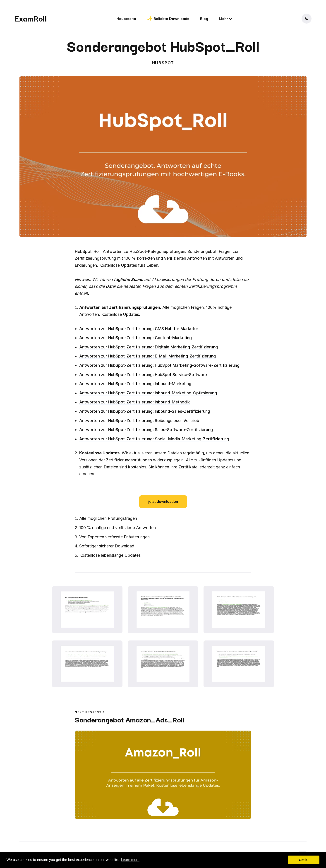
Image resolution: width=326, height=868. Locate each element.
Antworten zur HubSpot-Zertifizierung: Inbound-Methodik (135, 402)
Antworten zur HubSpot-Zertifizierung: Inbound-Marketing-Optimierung (148, 393)
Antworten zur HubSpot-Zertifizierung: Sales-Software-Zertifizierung (146, 430)
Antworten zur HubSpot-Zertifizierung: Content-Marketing (135, 338)
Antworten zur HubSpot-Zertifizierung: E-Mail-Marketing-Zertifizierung (147, 356)
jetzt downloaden (163, 501)
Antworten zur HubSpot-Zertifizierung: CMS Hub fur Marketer (139, 329)
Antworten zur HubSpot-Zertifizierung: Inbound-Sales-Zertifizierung (145, 411)
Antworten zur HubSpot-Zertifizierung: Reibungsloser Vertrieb (139, 421)
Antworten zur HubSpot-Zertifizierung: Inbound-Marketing (135, 384)
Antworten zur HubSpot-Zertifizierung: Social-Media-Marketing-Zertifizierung (154, 439)
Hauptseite (126, 18)
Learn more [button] (130, 860)
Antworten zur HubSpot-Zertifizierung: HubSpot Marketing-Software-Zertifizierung (159, 365)
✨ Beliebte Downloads (168, 18)
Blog (204, 18)
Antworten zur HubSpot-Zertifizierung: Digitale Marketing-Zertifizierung (149, 347)
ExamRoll (31, 18)
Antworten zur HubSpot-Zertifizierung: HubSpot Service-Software (143, 375)
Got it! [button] (304, 860)
